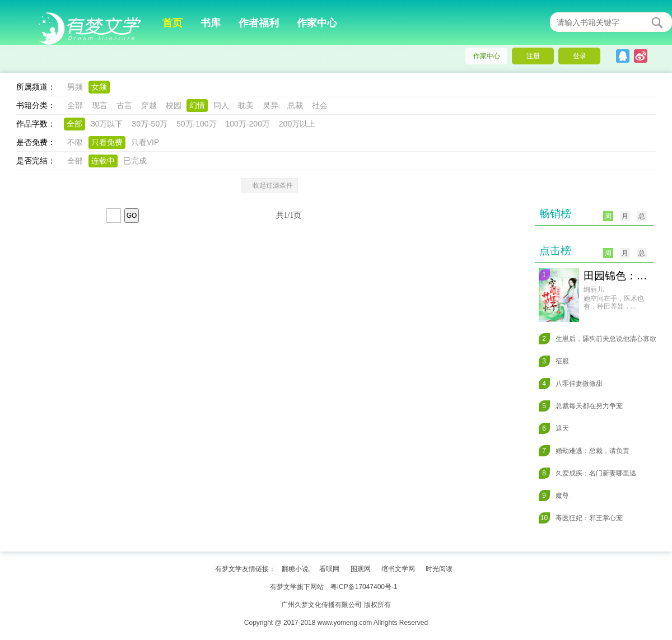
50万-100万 (197, 124)
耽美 (246, 105)
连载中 (103, 161)
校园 (174, 105)
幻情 (197, 105)
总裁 (295, 105)
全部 (75, 105)
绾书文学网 (398, 569)
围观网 (361, 569)
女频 (99, 87)
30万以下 (107, 124)
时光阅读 (439, 569)
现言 (100, 105)
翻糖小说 (295, 569)
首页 (172, 23)
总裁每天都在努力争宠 (581, 406)
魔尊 (554, 496)
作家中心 (317, 23)
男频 (75, 87)
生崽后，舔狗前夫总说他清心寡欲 (598, 339)
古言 (124, 105)
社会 (320, 105)
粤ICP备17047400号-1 (364, 587)
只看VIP (145, 142)
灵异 (270, 105)
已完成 (135, 161)
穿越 (149, 105)
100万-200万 (248, 124)
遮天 (554, 428)
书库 (211, 23)
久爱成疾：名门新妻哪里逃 (587, 473)
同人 (221, 105)
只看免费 (107, 142)
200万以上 (297, 124)
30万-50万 (150, 124)
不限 (75, 142)
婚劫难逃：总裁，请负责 (584, 451)
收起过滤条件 (270, 185)
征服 (554, 361)
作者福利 (259, 23)
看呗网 (329, 569)
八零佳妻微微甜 (571, 384)
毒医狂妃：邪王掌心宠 (581, 518)
